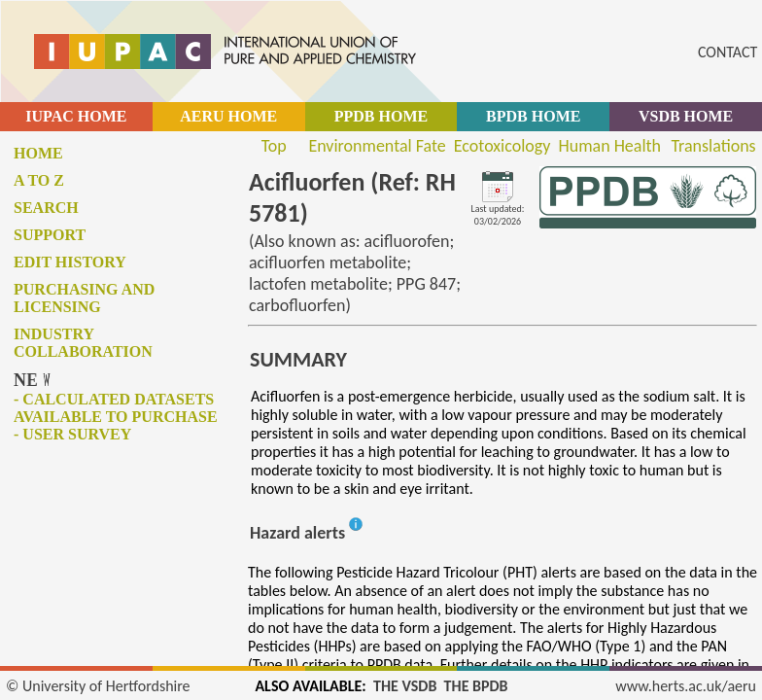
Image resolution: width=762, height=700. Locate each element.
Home (38, 153)
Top (274, 146)
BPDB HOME (533, 116)
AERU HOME (228, 116)
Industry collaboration (83, 343)
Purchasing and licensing (84, 298)
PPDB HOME (381, 116)
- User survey (72, 434)
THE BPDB (476, 686)
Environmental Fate (377, 146)
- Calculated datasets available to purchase (116, 408)
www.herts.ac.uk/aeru (686, 686)
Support (50, 235)
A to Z (39, 180)
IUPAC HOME (76, 116)
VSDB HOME (686, 116)
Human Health (609, 146)
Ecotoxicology (502, 146)
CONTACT (727, 52)
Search (46, 208)
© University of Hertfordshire (98, 686)
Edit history (70, 262)
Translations (713, 146)
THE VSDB (405, 686)
